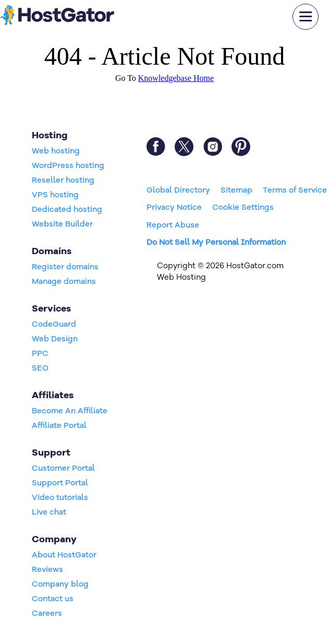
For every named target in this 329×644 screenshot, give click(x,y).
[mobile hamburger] (306, 17)
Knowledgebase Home (176, 78)
